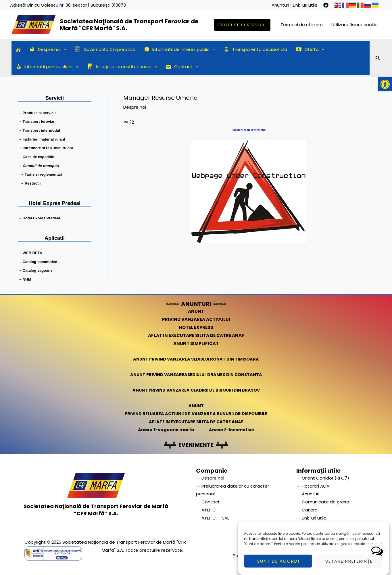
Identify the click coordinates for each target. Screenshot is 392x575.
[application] (63, 49)
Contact (182, 67)
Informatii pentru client (47, 67)
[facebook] (326, 5)
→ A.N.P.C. (206, 507)
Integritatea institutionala (122, 67)
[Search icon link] (378, 59)
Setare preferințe (349, 565)
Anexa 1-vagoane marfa (165, 427)
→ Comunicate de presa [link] (323, 499)
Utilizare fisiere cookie (354, 25)
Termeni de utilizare (302, 25)
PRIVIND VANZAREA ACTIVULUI (196, 317)
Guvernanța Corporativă (105, 49)
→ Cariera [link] (307, 507)
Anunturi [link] (280, 5)
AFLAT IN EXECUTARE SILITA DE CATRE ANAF (196, 333)
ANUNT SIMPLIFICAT (196, 341)
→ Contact (208, 499)
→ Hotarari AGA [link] (313, 483)
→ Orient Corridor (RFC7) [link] (323, 475)
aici (379, 548)
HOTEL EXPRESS (196, 325)
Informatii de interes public (180, 49)
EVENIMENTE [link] (196, 442)
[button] (385, 84)
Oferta (310, 49)
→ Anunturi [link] (308, 491)
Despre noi (48, 49)
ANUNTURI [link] (196, 301)
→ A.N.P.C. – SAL (213, 515)
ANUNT (196, 309)
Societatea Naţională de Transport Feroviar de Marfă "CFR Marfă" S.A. (129, 25)
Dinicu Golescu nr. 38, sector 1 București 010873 (77, 5)
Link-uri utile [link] (305, 5)
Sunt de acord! (278, 565)
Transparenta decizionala (255, 49)
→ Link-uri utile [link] (311, 515)
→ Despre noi (210, 475)
